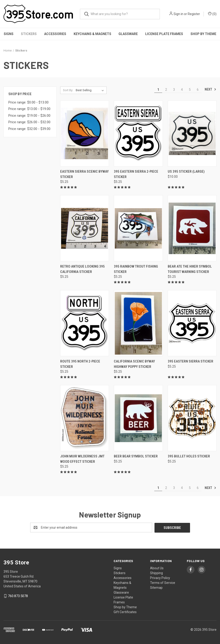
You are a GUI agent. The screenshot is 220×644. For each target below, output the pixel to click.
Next (210, 89)
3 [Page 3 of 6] (174, 90)
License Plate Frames (164, 34)
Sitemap (156, 587)
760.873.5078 (18, 596)
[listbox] (91, 90)
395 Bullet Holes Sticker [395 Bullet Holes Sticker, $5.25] (189, 456)
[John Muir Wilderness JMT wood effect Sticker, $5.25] (85, 418)
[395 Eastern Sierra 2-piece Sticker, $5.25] (138, 134)
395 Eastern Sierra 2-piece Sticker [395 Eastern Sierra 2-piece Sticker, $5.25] (136, 174)
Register (194, 14)
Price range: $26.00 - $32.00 (29, 122)
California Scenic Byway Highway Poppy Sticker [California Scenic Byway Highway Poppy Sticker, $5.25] (134, 364)
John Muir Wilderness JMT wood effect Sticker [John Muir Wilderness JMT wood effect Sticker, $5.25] (82, 459)
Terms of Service (163, 583)
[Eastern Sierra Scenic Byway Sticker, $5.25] (85, 134)
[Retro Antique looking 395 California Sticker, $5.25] (85, 228)
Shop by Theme (125, 607)
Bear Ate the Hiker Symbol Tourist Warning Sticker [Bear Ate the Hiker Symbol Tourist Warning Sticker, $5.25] (190, 269)
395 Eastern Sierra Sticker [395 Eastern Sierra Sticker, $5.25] (190, 361)
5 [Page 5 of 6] (190, 90)
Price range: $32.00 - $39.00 (29, 129)
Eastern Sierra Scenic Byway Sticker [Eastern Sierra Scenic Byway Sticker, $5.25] (84, 174)
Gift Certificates (125, 612)
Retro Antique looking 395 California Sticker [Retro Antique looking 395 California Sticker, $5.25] (82, 269)
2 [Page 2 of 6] (166, 90)
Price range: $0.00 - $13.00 (28, 102)
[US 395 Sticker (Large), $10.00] (192, 134)
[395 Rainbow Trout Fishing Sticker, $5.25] (138, 228)
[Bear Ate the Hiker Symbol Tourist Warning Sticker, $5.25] (192, 228)
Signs (9, 34)
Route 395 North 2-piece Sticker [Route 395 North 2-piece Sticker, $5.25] (80, 364)
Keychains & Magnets (92, 34)
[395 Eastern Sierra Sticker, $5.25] (192, 323)
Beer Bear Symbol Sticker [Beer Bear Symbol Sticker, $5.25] (136, 456)
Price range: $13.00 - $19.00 (29, 109)
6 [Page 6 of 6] (198, 90)
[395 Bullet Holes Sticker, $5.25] (192, 418)
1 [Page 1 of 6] (158, 90)
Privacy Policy (160, 578)
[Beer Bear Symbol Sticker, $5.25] (138, 418)
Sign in (178, 14)
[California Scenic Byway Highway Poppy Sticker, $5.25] (138, 323)
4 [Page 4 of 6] (182, 90)
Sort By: (68, 90)
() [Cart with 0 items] (212, 14)
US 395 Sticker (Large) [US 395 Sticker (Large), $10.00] (186, 172)
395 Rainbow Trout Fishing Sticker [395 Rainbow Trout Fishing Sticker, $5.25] (136, 269)
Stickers (29, 34)
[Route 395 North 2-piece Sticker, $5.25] (85, 323)
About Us (157, 568)
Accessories (55, 34)
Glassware (128, 34)
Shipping (156, 573)
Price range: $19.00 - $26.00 (29, 116)
